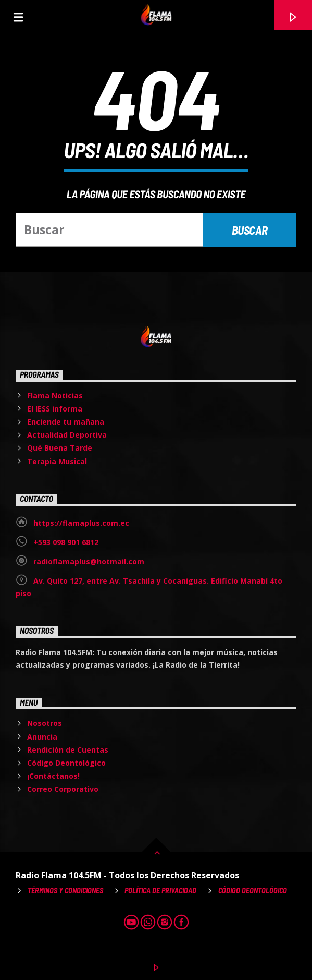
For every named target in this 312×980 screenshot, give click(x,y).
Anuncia (42, 737)
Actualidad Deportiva (67, 435)
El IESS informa (55, 409)
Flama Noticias (55, 396)
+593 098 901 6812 (66, 542)
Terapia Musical (57, 461)
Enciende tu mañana (66, 422)
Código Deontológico (66, 763)
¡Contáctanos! (53, 776)
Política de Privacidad (160, 891)
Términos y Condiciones (65, 891)
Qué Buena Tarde (60, 448)
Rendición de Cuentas (68, 750)
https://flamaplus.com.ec (81, 523)
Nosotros (45, 723)
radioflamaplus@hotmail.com (89, 561)
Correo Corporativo (63, 789)
